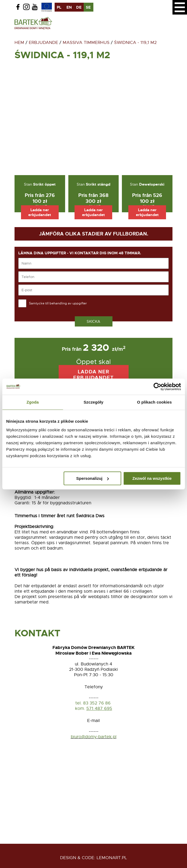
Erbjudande (43, 43)
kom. (80, 709)
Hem (19, 43)
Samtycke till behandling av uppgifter (58, 303)
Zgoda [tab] (33, 402)
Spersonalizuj (93, 478)
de (79, 7)
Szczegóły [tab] (93, 402)
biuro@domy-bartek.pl (94, 737)
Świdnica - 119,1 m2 (135, 43)
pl (59, 7)
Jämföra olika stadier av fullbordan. (94, 234)
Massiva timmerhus (86, 43)
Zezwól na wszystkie (152, 478)
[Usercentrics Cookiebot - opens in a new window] (157, 387)
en (69, 7)
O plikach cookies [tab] (154, 402)
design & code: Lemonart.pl (93, 858)
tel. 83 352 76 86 (94, 703)
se (88, 7)
